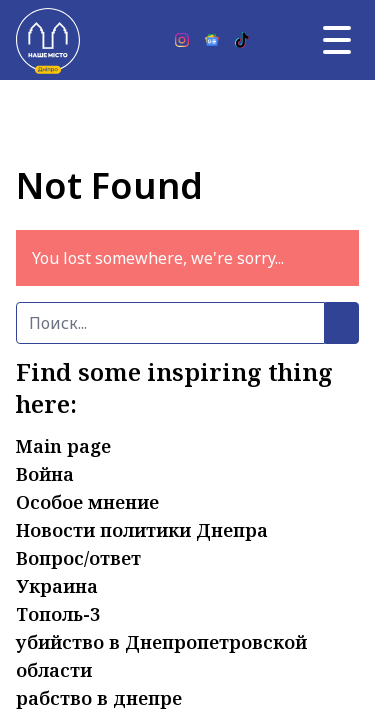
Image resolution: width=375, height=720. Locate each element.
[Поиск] (170, 323)
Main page (63, 446)
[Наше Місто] (48, 40)
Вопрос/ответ (78, 558)
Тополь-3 (58, 614)
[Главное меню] (337, 40)
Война (45, 474)
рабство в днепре (99, 698)
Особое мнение (87, 502)
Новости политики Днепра (142, 530)
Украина (57, 586)
